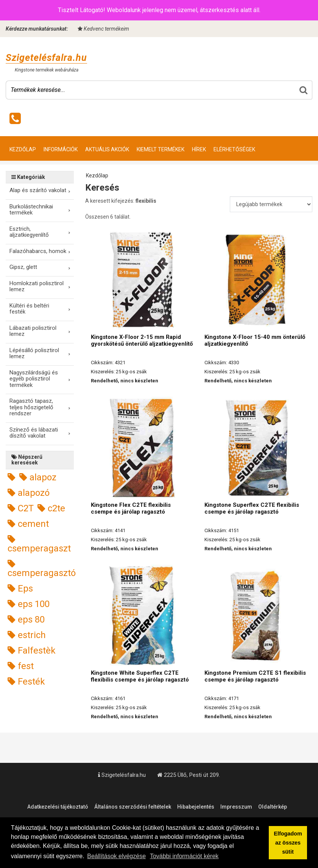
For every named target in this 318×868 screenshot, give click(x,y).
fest (21, 666)
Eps (20, 589)
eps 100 (29, 604)
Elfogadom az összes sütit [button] (288, 843)
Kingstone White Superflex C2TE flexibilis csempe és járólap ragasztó (140, 676)
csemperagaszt (39, 544)
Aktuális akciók (107, 149)
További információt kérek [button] (184, 856)
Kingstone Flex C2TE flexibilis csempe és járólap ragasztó (131, 508)
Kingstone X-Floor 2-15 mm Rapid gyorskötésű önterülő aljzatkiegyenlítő (142, 340)
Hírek (199, 149)
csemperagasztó (42, 569)
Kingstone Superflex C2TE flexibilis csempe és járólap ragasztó (252, 508)
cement (28, 524)
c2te (51, 508)
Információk (61, 149)
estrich (27, 635)
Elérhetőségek (234, 149)
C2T (21, 508)
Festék (26, 682)
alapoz (38, 477)
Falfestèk (32, 651)
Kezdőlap (23, 149)
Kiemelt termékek (161, 149)
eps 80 (26, 620)
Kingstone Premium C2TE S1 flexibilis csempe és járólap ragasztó (255, 676)
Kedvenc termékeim (103, 29)
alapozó (29, 493)
